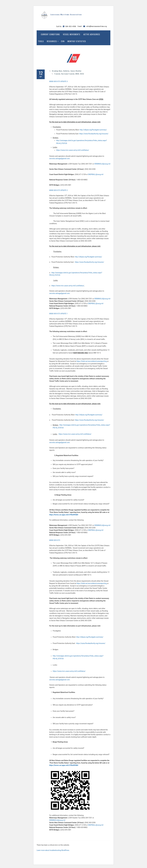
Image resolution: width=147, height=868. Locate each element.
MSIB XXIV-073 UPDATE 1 (58, 314)
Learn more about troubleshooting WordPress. (53, 850)
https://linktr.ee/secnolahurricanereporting (92, 361)
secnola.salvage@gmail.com (60, 159)
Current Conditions (50, 34)
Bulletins (66, 71)
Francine (57, 74)
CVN (63, 41)
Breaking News (57, 71)
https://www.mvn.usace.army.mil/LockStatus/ (73, 150)
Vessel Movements (72, 34)
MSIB (77, 74)
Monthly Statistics (77, 41)
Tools (41, 41)
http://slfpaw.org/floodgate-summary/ (93, 130)
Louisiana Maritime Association (66, 14)
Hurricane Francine (68, 74)
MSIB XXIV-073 (55, 540)
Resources (52, 41)
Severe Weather (76, 71)
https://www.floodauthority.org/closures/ (94, 134)
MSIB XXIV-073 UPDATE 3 (58, 81)
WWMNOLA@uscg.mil (102, 164)
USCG (82, 74)
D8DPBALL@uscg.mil (96, 174)
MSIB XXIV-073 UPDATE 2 (58, 190)
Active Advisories (92, 34)
